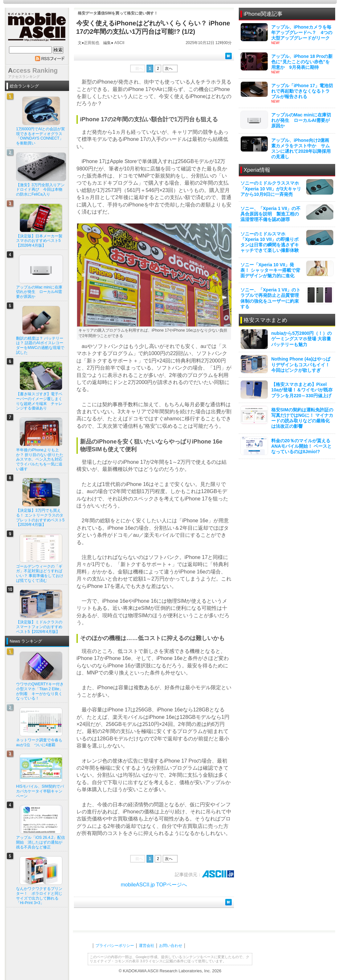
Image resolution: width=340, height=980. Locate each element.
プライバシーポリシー (115, 946)
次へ (169, 69)
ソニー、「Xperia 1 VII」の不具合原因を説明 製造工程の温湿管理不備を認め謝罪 (270, 214)
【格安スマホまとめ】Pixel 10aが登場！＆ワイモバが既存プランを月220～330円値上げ (302, 390)
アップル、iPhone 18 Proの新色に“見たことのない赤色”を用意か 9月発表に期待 (302, 62)
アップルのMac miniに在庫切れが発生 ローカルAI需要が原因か (301, 120)
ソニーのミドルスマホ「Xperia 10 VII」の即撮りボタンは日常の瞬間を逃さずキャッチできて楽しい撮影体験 (270, 242)
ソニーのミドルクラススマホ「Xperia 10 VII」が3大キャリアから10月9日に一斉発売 (271, 188)
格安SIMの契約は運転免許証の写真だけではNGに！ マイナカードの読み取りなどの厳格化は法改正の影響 (302, 418)
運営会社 (147, 946)
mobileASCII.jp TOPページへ (154, 885)
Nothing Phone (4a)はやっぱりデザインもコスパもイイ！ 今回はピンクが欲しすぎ (301, 364)
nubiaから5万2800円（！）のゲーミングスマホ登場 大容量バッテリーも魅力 (301, 339)
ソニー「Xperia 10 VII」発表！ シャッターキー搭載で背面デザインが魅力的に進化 (270, 270)
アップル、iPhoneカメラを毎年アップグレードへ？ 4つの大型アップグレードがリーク (302, 32)
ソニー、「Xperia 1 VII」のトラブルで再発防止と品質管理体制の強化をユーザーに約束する (270, 298)
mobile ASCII (37, 29)
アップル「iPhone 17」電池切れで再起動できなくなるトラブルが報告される (302, 91)
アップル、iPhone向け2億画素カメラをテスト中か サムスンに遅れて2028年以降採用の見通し (301, 149)
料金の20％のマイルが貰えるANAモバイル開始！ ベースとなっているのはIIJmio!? (301, 446)
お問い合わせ (171, 946)
